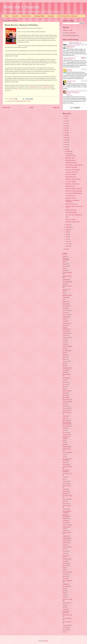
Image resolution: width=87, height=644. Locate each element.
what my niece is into (67, 615)
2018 (66, 126)
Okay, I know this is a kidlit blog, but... (74, 215)
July (67, 232)
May (67, 237)
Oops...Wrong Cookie (44, 87)
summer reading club (67, 581)
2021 (66, 119)
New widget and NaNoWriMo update (74, 193)
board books (65, 304)
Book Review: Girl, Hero (71, 198)
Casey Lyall (70, 82)
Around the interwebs (70, 196)
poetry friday (66, 504)
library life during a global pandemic (67, 423)
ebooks (64, 364)
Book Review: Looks (70, 186)
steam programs (66, 572)
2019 (66, 123)
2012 (66, 140)
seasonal (65, 561)
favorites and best (67, 374)
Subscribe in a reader (68, 30)
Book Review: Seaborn (70, 220)
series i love (65, 566)
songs (64, 568)
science (64, 553)
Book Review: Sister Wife (71, 167)
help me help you (66, 400)
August (67, 230)
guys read (24, 101)
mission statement (67, 452)
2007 (66, 249)
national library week (67, 467)
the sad (64, 591)
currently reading (66, 346)
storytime (65, 576)
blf (63, 300)
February (68, 244)
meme (64, 442)
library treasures (66, 426)
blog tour (65, 302)
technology (65, 584)
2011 (66, 142)
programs (65, 518)
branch (64, 319)
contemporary (18, 101)
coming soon (65, 331)
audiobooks (65, 280)
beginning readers (67, 295)
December (68, 151)
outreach (65, 489)
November (68, 154)
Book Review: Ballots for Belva (72, 222)
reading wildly (66, 538)
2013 (66, 138)
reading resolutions (67, 533)
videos (64, 607)
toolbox (64, 595)
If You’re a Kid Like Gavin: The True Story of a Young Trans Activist (74, 93)
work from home (66, 625)
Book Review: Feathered (71, 174)
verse (64, 605)
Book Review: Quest (70, 158)
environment (65, 370)
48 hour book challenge (66, 259)
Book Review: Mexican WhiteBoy (73, 179)
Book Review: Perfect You (71, 204)
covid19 (64, 340)
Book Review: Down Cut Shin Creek (74, 191)
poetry (64, 501)
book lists (65, 313)
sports (64, 570)
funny (64, 380)
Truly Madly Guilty (71, 58)
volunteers (65, 609)
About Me (15, 16)
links (64, 430)
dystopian (65, 359)
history (64, 404)
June (67, 234)
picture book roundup (67, 496)
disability (65, 355)
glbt (63, 389)
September (68, 227)
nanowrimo (65, 465)
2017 (66, 128)
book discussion (66, 310)
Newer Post (6, 107)
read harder (65, 521)
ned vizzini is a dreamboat (66, 471)
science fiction (66, 559)
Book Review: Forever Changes (72, 170)
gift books (65, 382)
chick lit (64, 326)
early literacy (66, 361)
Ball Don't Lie (48, 85)
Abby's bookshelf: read (75, 43)
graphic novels (66, 391)
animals (64, 271)
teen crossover (66, 586)
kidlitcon (65, 418)
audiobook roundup (67, 276)
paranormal (65, 494)
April (67, 239)
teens (64, 589)
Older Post (56, 107)
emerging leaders (66, 368)
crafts (64, 342)
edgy (64, 366)
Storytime (51, 16)
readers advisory (66, 525)
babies (64, 284)
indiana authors (66, 410)
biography (65, 297)
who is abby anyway (67, 618)
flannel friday (66, 378)
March (67, 241)
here (17, 89)
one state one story (67, 486)
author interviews (66, 282)
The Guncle (69, 70)
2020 (66, 121)
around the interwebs (67, 273)
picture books (66, 499)
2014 (66, 135)
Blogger (46, 641)
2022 (66, 116)
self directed (65, 563)
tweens (64, 597)
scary (64, 549)
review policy (66, 543)
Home (7, 16)
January (68, 246)
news (64, 479)
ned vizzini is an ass (67, 474)
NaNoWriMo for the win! (71, 163)
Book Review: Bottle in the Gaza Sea (74, 189)
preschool (65, 509)
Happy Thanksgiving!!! (71, 160)
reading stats (65, 536)
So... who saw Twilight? (71, 182)
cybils (64, 348)
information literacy (67, 413)
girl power (65, 384)
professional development (65, 516)
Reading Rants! (33, 87)
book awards (65, 306)
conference (65, 335)
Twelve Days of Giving (71, 156)
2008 (66, 149)
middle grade (66, 447)
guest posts (65, 395)
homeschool (65, 406)
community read (66, 333)
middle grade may (67, 449)
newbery (65, 477)
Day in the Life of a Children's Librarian (74, 165)
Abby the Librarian (21, 7)
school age (65, 551)
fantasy (64, 372)
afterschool (65, 266)
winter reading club (67, 622)
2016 (66, 130)
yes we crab (65, 630)
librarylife (65, 428)
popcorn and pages (67, 506)
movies (64, 455)
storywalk (65, 579)
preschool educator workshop (67, 512)
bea (63, 293)
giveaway (65, 387)
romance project (66, 547)
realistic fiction (66, 540)
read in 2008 (65, 523)
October (68, 225)
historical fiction (66, 402)
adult (64, 262)
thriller (64, 593)
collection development (65, 328)
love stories (65, 433)
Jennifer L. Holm (70, 48)
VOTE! (67, 217)
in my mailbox (66, 408)
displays (64, 357)
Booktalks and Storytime (71, 210)
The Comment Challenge (71, 212)
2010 (66, 145)
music (64, 457)
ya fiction (28, 101)
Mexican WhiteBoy (22, 28)
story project (65, 574)
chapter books (66, 323)
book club (65, 308)
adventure (65, 264)
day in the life (66, 351)
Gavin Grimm (70, 95)
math (64, 440)
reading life (65, 530)
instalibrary (65, 416)
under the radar (66, 603)
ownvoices (65, 491)
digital (64, 353)
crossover (65, 344)
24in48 (64, 256)
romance (65, 545)
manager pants (66, 435)
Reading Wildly (39, 16)
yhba (64, 632)
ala (63, 268)
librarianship (65, 420)
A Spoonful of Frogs (71, 81)
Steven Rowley (70, 71)
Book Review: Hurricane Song (72, 184)
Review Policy (26, 16)
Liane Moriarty (70, 59)
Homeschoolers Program (71, 177)
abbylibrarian (73, 33)
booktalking (65, 317)
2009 (66, 147)
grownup (65, 393)
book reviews (11, 101)
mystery (64, 462)
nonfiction (65, 481)
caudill (64, 321)
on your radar (66, 484)
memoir (64, 445)
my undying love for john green (67, 460)
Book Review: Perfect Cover (72, 172)
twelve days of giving (67, 599)
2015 (66, 133)
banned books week (67, 286)
